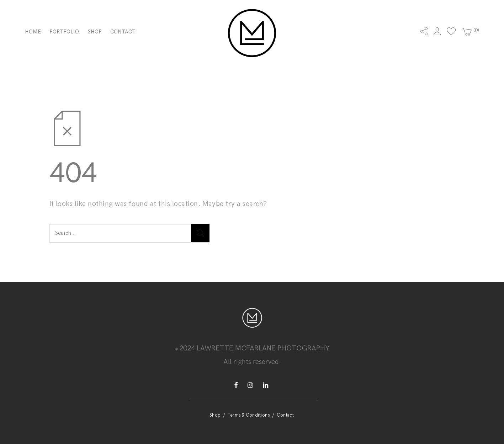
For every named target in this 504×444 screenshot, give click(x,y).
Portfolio (64, 32)
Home (33, 32)
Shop (95, 32)
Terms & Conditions (249, 415)
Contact (123, 32)
